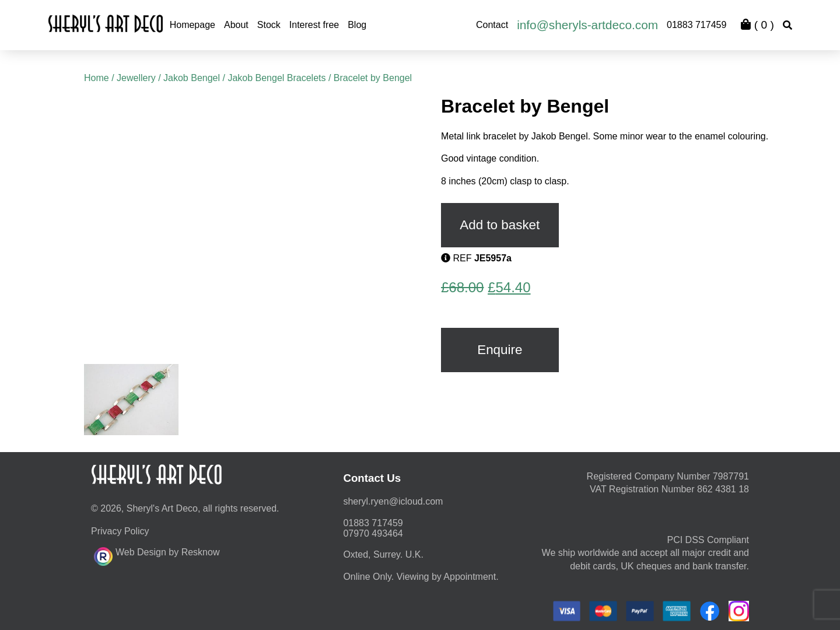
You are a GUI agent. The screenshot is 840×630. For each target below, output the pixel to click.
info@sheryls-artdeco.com (587, 25)
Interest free (314, 25)
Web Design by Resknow (157, 555)
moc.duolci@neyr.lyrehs (393, 501)
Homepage (192, 25)
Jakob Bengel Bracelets (276, 78)
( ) (757, 25)
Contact (492, 25)
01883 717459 (696, 25)
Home (97, 78)
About (236, 25)
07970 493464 (373, 533)
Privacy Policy (120, 531)
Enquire (500, 350)
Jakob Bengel (192, 78)
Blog (357, 25)
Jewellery (136, 78)
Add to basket (500, 225)
